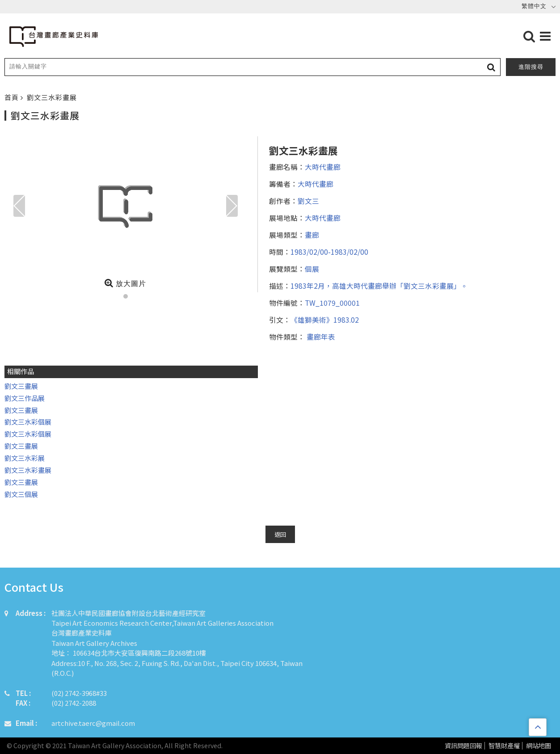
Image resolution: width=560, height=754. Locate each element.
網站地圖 (539, 746)
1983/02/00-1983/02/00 (329, 252)
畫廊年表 (320, 337)
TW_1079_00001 (332, 303)
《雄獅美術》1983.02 (325, 320)
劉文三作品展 (25, 398)
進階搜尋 (531, 67)
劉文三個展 (21, 494)
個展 (312, 269)
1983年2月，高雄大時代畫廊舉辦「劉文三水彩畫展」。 (379, 286)
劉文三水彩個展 (28, 422)
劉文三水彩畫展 (52, 97)
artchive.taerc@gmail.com (93, 723)
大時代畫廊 (323, 167)
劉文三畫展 (21, 386)
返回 (280, 534)
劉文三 (308, 201)
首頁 (13, 97)
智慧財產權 (504, 746)
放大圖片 (125, 283)
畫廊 (312, 235)
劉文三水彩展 (25, 458)
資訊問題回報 (463, 746)
